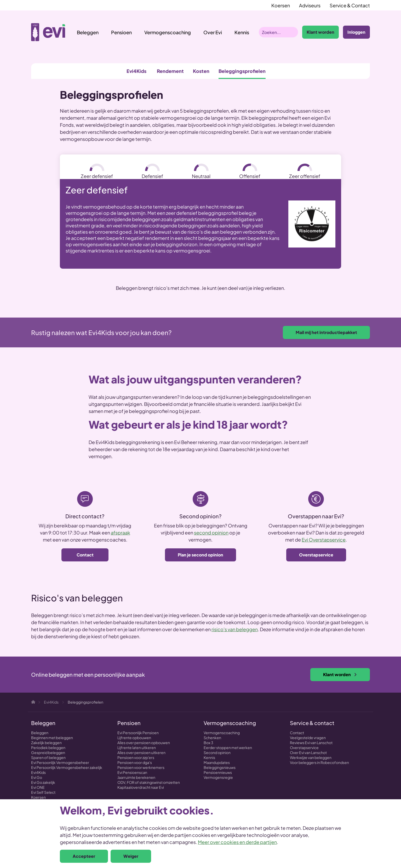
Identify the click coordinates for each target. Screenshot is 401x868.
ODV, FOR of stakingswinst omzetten (149, 782)
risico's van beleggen (235, 629)
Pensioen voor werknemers (141, 767)
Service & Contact (350, 5)
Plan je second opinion (200, 555)
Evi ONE (38, 787)
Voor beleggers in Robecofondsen (319, 762)
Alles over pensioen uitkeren (141, 752)
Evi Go (37, 777)
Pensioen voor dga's (135, 762)
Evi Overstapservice (324, 540)
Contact (85, 555)
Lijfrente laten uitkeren (137, 748)
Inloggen (356, 32)
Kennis (209, 757)
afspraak (121, 533)
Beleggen (88, 32)
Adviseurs (310, 5)
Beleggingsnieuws (220, 767)
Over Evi (213, 32)
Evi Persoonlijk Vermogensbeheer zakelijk (67, 767)
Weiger (131, 856)
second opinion (211, 533)
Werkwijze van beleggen (311, 757)
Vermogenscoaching (168, 32)
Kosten (201, 71)
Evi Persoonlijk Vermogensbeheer (60, 762)
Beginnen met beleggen (52, 738)
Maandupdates (217, 762)
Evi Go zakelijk (43, 782)
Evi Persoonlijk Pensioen (138, 733)
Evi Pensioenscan (132, 772)
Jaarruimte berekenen (136, 777)
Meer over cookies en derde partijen (237, 842)
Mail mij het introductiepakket (326, 332)
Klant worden (320, 32)
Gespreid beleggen (48, 752)
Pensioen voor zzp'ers (136, 757)
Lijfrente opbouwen (134, 738)
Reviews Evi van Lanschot (311, 743)
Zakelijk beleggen (46, 743)
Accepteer (84, 856)
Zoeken (293, 32)
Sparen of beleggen (48, 757)
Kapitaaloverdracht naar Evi (141, 787)
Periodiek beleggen (48, 748)
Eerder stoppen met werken (228, 748)
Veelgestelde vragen (308, 738)
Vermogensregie (218, 777)
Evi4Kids (136, 71)
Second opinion (217, 752)
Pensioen (121, 32)
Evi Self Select (43, 792)
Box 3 (208, 743)
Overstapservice (316, 555)
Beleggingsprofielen (242, 71)
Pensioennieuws (218, 772)
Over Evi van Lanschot (308, 752)
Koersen (281, 5)
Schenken (212, 738)
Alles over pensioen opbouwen (144, 743)
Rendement (170, 71)
